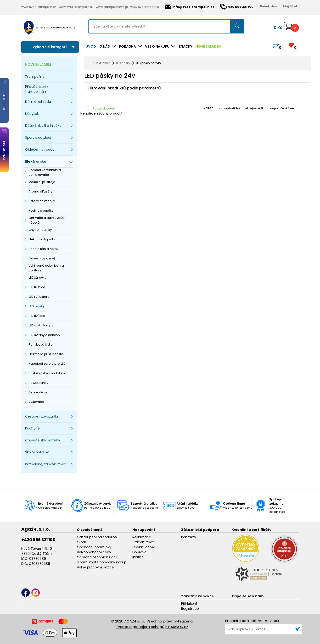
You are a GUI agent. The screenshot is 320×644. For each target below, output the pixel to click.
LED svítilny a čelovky (44, 335)
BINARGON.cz (177, 627)
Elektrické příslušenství (46, 354)
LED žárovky (37, 278)
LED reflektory (39, 297)
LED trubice (37, 287)
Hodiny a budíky (41, 211)
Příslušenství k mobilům (47, 373)
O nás (82, 542)
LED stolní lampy (41, 325)
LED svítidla (37, 316)
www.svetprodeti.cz (145, 7)
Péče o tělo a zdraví (44, 249)
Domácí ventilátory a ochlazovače (45, 172)
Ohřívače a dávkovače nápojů (46, 220)
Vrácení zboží (143, 542)
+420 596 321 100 (38, 540)
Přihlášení (189, 604)
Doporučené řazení (283, 108)
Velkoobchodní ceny (94, 552)
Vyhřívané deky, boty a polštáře (46, 268)
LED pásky (37, 306)
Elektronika (102, 63)
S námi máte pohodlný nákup (102, 562)
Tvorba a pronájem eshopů (140, 627)
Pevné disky (38, 392)
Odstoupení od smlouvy (97, 537)
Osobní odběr (144, 547)
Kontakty (189, 537)
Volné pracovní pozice (95, 567)
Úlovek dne (268, 6)
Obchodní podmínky (94, 547)
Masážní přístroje (42, 182)
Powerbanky (38, 383)
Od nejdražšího (229, 108)
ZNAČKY (185, 46)
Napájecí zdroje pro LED (47, 364)
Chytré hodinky (40, 230)
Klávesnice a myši (42, 258)
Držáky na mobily (42, 201)
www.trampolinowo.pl (112, 7)
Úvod (91, 46)
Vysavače (36, 402)
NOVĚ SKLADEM (208, 46)
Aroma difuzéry (40, 191)
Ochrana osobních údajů (98, 557)
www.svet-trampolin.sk (76, 7)
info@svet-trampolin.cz (190, 7)
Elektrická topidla (42, 239)
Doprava (139, 552)
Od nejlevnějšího (255, 108)
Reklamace (142, 537)
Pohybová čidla (41, 344)
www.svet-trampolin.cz (39, 7)
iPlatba (138, 557)
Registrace (190, 609)
